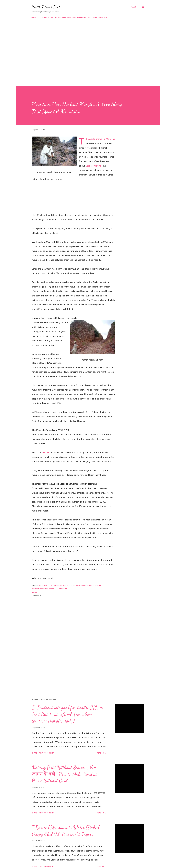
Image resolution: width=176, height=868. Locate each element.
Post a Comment (46, 753)
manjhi (99, 585)
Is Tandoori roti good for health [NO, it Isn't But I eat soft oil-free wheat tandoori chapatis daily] (67, 714)
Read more (102, 753)
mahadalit (91, 585)
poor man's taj (52, 588)
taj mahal (63, 588)
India (83, 585)
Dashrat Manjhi (93, 166)
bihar (41, 585)
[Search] (134, 7)
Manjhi (47, 452)
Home (34, 17)
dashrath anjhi (74, 585)
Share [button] (34, 592)
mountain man (38, 588)
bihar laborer (60, 585)
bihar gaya (48, 585)
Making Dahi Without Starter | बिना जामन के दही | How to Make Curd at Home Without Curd (65, 774)
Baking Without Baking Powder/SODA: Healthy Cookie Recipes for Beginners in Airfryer (75, 17)
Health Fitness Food (46, 7)
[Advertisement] (84, 39)
